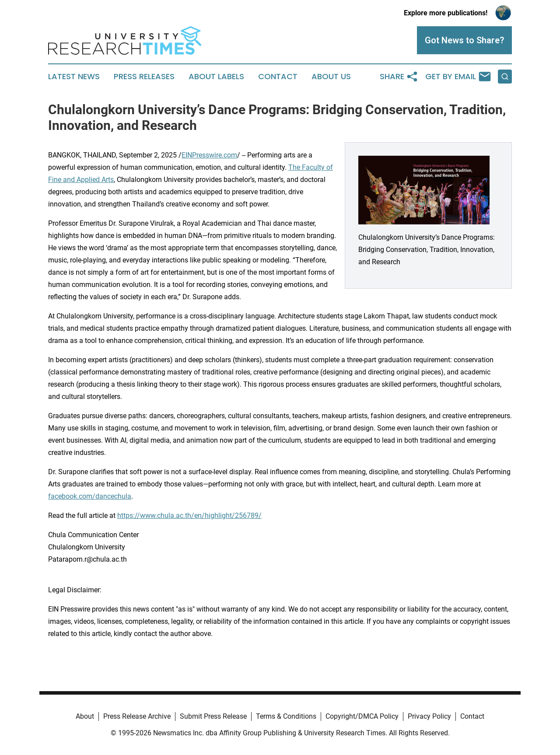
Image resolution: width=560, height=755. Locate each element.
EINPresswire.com (209, 155)
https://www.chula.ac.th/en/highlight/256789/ (189, 516)
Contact (278, 77)
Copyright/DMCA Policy (362, 716)
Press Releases (144, 77)
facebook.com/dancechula (90, 496)
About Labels (216, 77)
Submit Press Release (213, 716)
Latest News (74, 77)
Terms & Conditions (286, 716)
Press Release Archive (137, 716)
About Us (331, 77)
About (85, 716)
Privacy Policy (429, 716)
